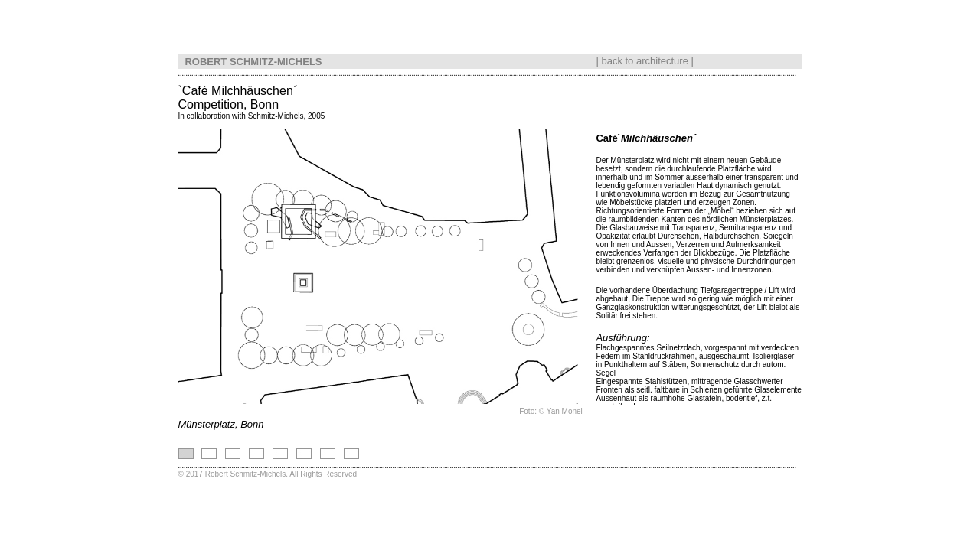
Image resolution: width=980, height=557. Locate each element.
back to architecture (644, 58)
